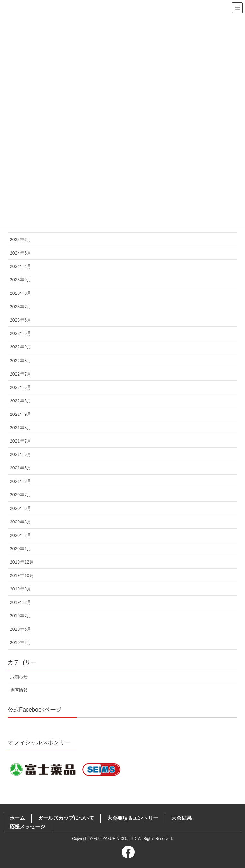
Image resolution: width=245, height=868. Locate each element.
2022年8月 (21, 361)
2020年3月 (21, 522)
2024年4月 (21, 266)
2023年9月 (21, 280)
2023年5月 (21, 333)
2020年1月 (21, 549)
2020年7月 (21, 495)
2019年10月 (22, 575)
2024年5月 (21, 253)
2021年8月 (21, 428)
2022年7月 (21, 374)
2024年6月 (21, 240)
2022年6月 (21, 387)
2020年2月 (21, 535)
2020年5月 (21, 508)
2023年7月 (21, 307)
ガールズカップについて (66, 818)
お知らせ (19, 677)
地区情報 (19, 690)
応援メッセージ (27, 827)
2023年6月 (21, 320)
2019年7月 (21, 616)
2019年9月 (21, 589)
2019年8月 (21, 602)
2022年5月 (21, 401)
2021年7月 (21, 441)
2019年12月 (22, 562)
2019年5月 (21, 643)
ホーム (17, 818)
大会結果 (182, 818)
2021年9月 (21, 414)
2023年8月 (21, 293)
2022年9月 (21, 347)
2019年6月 (21, 629)
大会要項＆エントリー (133, 818)
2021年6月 (21, 454)
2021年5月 (21, 468)
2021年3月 (21, 481)
